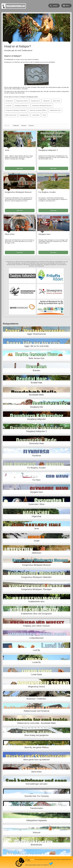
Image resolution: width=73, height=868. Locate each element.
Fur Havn (36, 480)
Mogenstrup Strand (22, 101)
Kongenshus (9, 101)
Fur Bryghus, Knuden (47, 192)
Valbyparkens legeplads (37, 820)
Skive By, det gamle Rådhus (38, 110)
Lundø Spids (36, 115)
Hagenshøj (36, 516)
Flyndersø (36, 456)
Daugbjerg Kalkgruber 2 (22, 106)
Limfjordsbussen (37, 638)
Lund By (37, 650)
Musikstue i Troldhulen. (36, 699)
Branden (37, 370)
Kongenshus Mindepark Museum (42, 106)
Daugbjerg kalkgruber (36, 419)
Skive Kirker (57, 101)
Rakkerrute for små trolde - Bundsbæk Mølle (37, 723)
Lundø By (8, 106)
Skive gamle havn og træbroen (36, 760)
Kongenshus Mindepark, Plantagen (36, 589)
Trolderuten (16, 126)
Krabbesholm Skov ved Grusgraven (37, 614)
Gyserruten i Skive (37, 504)
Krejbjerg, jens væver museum (36, 626)
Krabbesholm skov (55, 110)
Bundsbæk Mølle (36, 395)
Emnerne (24, 126)
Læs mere (20, 168)
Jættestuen (46, 101)
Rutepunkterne (11, 324)
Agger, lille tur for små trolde (36, 346)
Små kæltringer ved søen (37, 784)
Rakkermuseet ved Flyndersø (36, 711)
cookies (32, 859)
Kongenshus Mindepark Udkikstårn (16, 110)
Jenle (44, 115)
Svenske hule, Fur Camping (36, 796)
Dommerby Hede (36, 443)
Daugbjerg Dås (24, 115)
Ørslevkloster (36, 845)
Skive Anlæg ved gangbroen (36, 735)
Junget (36, 541)
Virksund (36, 833)
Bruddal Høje (36, 383)
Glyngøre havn (35, 101)
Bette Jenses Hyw (11, 115)
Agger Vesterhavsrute (36, 334)
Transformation (36, 808)
